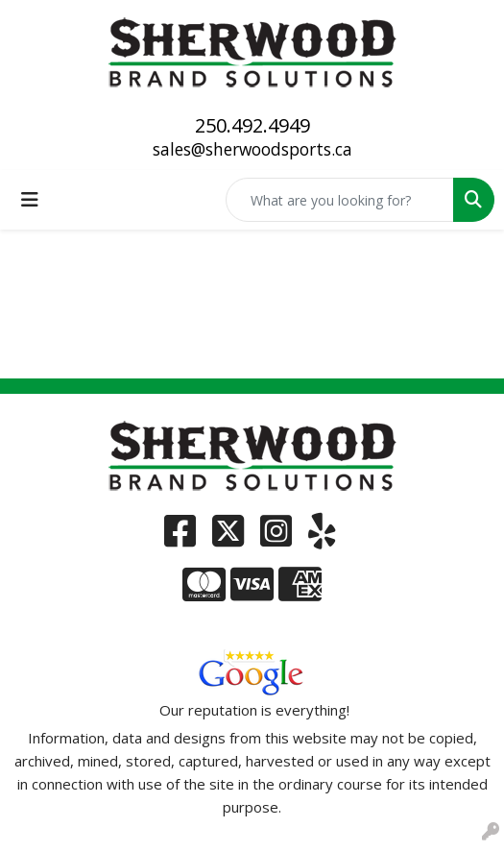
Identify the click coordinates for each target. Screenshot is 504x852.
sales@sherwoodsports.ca (252, 149)
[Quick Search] (340, 200)
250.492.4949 (252, 125)
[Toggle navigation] (30, 200)
